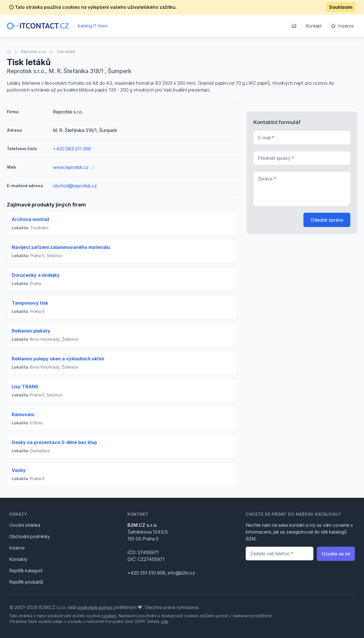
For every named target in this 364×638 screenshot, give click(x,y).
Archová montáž (31, 219)
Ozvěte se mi (336, 554)
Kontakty (18, 559)
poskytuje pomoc (95, 607)
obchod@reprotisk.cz (75, 186)
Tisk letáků (66, 52)
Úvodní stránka (25, 525)
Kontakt (314, 26)
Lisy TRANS (25, 387)
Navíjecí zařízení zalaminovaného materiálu (61, 247)
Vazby (19, 470)
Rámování (23, 414)
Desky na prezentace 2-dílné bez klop (54, 442)
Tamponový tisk (30, 303)
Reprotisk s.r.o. (34, 52)
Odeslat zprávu (327, 220)
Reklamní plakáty (31, 331)
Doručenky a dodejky (36, 275)
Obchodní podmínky (30, 536)
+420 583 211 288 (72, 149)
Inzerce (342, 26)
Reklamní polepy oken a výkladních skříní (58, 359)
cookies (109, 616)
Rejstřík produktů (26, 582)
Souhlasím (341, 7)
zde (165, 621)
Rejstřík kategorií (26, 571)
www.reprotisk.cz (74, 167)
